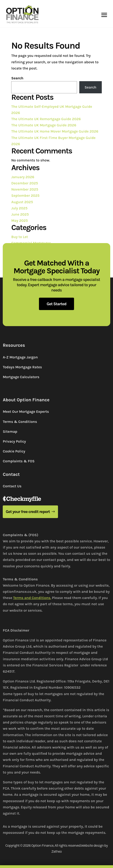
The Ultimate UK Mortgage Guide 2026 (44, 125)
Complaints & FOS (19, 461)
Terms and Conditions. (32, 598)
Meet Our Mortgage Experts (26, 412)
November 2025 (25, 189)
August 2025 (22, 202)
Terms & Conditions (20, 422)
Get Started (56, 304)
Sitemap (10, 431)
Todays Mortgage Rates (22, 367)
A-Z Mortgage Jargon (20, 357)
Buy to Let (20, 237)
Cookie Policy (14, 451)
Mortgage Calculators (21, 377)
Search (17, 78)
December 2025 (25, 183)
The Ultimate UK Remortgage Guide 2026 (46, 119)
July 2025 (19, 208)
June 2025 (20, 214)
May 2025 (19, 220)
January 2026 (23, 177)
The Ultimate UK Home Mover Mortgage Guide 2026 (55, 131)
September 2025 (25, 196)
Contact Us (12, 486)
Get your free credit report (28, 512)
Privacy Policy (14, 441)
